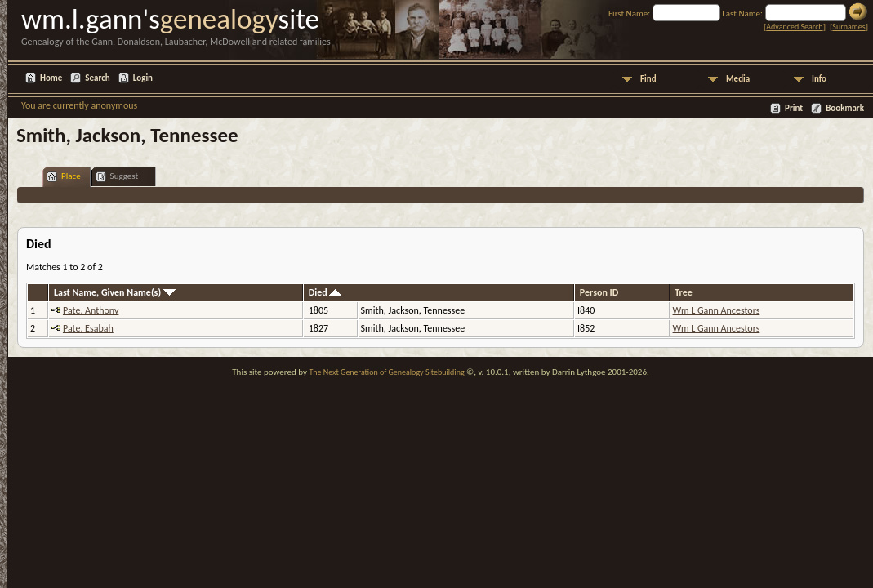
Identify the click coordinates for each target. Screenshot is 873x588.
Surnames (849, 27)
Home (51, 78)
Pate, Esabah (88, 328)
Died (325, 292)
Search (97, 78)
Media (738, 79)
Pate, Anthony (91, 310)
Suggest (117, 177)
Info (819, 79)
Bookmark (845, 108)
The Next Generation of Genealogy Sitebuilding (386, 372)
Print (794, 108)
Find (648, 79)
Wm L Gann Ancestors (717, 310)
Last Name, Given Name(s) (115, 292)
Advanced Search (794, 27)
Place (64, 177)
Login (143, 78)
